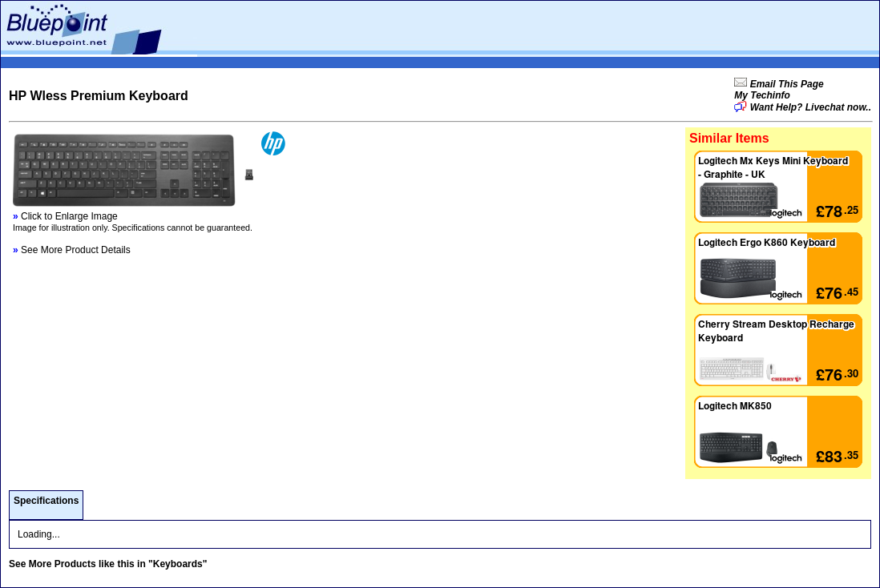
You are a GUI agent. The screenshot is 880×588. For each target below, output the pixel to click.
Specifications (46, 501)
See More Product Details (72, 250)
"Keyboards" (178, 564)
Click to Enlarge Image (65, 216)
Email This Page (785, 84)
